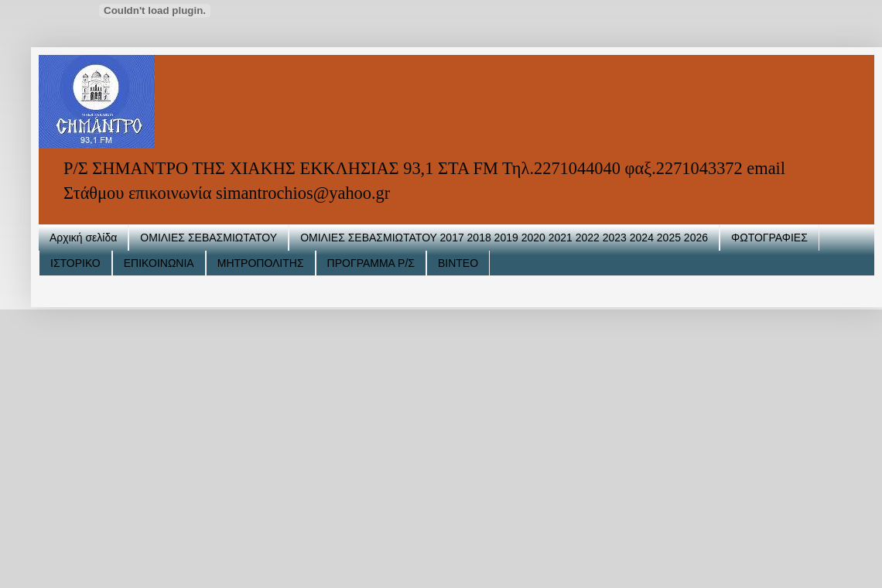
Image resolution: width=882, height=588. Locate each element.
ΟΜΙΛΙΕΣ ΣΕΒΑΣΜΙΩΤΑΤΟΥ (209, 238)
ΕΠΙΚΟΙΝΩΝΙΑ (159, 263)
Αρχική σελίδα (83, 238)
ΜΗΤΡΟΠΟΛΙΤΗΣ (261, 263)
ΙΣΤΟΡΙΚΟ (75, 263)
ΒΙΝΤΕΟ (458, 263)
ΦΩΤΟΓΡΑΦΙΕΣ (769, 238)
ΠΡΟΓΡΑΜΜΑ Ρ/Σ (371, 263)
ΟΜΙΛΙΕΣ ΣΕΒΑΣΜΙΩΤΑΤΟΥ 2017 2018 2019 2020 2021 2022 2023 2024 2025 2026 (504, 238)
